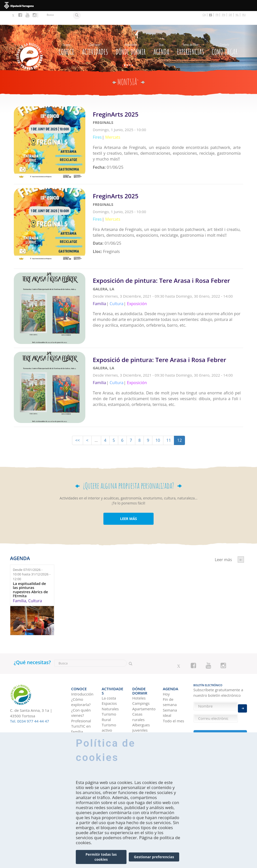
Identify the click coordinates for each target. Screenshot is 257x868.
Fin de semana (170, 682)
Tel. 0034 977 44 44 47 (29, 705)
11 (169, 424)
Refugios (140, 711)
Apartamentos (144, 684)
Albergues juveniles (141, 703)
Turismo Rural (109, 692)
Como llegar (225, 34)
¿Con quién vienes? (81, 692)
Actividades (95, 34)
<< (78, 424)
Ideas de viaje (170, 719)
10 (158, 424)
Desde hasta (32, 558)
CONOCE (67, 34)
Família (19, 584)
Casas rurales (138, 692)
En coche (79, 727)
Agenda (161, 34)
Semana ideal (170, 692)
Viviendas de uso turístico (143, 724)
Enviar (242, 702)
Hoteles (139, 674)
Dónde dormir (131, 34)
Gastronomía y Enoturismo (113, 722)
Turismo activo (109, 703)
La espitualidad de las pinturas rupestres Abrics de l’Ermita (30, 573)
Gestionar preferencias (154, 857)
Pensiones (141, 717)
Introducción (82, 674)
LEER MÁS (128, 502)
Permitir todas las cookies (101, 857)
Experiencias (190, 34)
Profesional (81, 701)
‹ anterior (241, 543)
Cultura (35, 584)
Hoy (166, 674)
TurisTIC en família (81, 708)
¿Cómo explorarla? (81, 682)
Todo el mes (174, 701)
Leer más (168, 129)
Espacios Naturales (110, 682)
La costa (109, 674)
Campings (141, 679)
